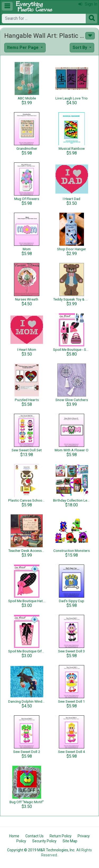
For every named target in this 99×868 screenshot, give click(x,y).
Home (14, 836)
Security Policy (44, 841)
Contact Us (34, 836)
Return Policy (61, 836)
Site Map (70, 841)
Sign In (88, 4)
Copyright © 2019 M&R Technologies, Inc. (41, 850)
